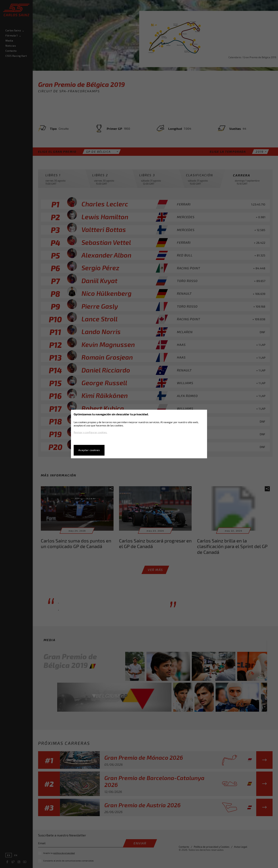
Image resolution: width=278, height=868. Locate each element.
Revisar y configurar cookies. (90, 432)
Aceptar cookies (89, 450)
